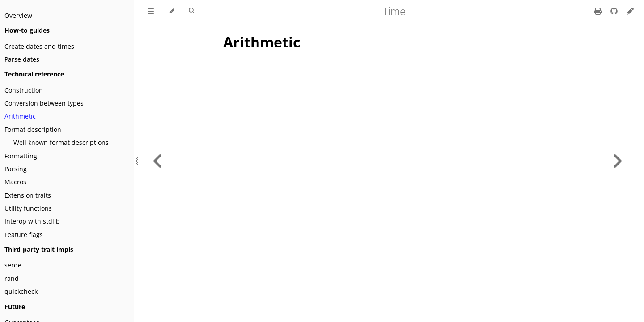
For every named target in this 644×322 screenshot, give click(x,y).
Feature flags (24, 235)
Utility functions (28, 208)
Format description (33, 129)
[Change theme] (172, 11)
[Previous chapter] (158, 161)
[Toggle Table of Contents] (151, 11)
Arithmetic (20, 116)
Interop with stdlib (32, 221)
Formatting (21, 156)
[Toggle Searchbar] (192, 11)
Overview (18, 15)
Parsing (16, 169)
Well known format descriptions (61, 142)
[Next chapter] (617, 161)
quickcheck (21, 291)
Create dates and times (39, 46)
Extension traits (28, 195)
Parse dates (22, 59)
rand (12, 278)
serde (13, 265)
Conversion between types (44, 103)
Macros (15, 182)
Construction (24, 90)
